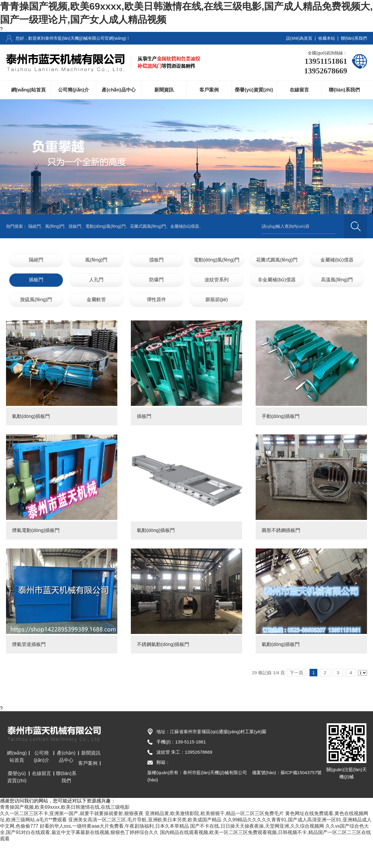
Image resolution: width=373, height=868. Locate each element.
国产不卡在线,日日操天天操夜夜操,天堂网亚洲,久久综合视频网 (257, 826)
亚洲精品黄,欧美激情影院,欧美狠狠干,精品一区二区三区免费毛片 (214, 813)
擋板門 (75, 226)
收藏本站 (327, 38)
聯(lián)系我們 (354, 38)
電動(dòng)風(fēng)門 (105, 226)
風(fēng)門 (55, 226)
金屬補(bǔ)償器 (185, 226)
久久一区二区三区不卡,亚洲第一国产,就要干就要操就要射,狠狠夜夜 (72, 813)
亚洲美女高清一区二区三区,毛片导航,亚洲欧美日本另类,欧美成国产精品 (145, 820)
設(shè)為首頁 (299, 38)
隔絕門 (35, 226)
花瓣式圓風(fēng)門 (148, 226)
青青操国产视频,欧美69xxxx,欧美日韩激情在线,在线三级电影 (65, 807)
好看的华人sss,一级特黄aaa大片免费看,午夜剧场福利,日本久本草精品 (114, 826)
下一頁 (296, 673)
